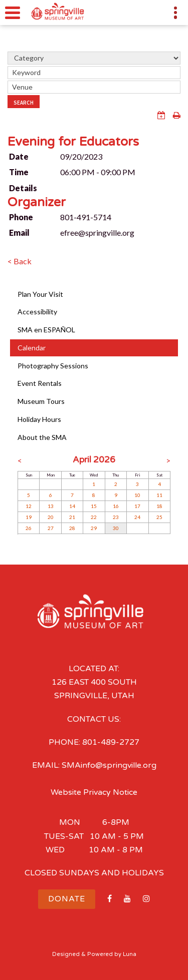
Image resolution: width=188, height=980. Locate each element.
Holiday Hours (39, 419)
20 (51, 517)
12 (29, 506)
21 (72, 517)
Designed (66, 954)
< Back (20, 261)
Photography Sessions (53, 366)
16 (116, 506)
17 (137, 506)
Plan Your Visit (40, 294)
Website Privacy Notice (94, 792)
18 (159, 506)
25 (159, 517)
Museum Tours (41, 401)
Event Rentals (40, 383)
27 (51, 528)
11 (159, 495)
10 (137, 495)
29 (94, 528)
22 (94, 517)
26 (29, 528)
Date (19, 156)
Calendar (32, 348)
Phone (21, 217)
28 (72, 528)
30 (116, 528)
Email (19, 232)
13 (51, 506)
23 (116, 517)
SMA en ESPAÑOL (46, 330)
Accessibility (37, 312)
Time (19, 172)
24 (137, 517)
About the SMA (42, 437)
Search (24, 103)
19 (29, 517)
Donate (67, 899)
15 (94, 506)
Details (23, 188)
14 (72, 506)
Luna (130, 954)
